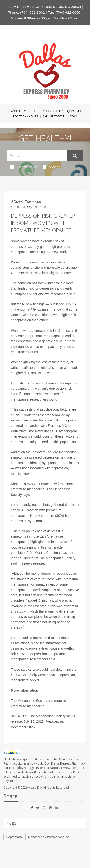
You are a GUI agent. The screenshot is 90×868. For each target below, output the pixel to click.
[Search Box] (37, 156)
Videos (52, 167)
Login (72, 116)
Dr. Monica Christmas (45, 553)
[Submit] (75, 156)
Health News (24, 167)
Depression (14, 837)
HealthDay (35, 788)
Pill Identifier (52, 111)
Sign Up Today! (53, 116)
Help (34, 111)
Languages (18, 111)
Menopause (40, 309)
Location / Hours (26, 116)
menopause (20, 252)
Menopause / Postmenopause (49, 837)
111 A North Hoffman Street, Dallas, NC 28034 (44, 7)
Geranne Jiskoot (51, 420)
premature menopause (28, 706)
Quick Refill (76, 111)
